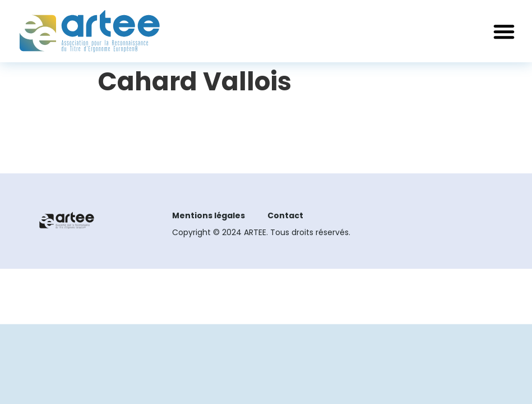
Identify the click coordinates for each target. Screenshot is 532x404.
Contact (285, 215)
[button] (504, 31)
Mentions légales (209, 215)
